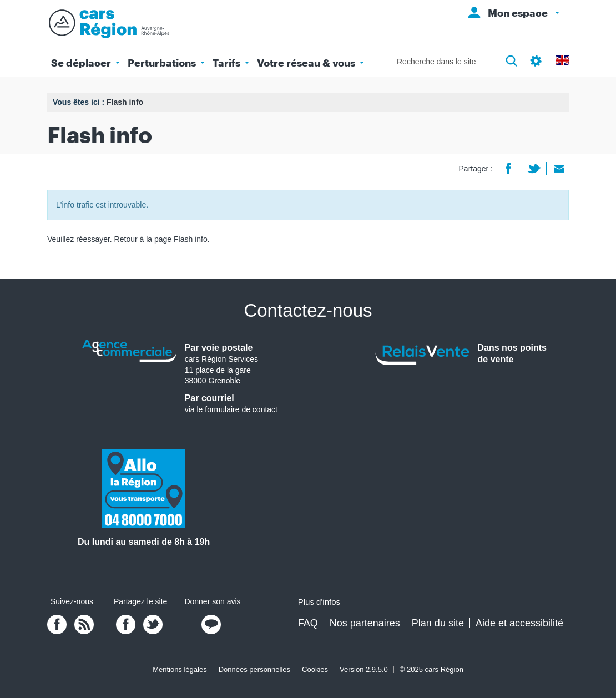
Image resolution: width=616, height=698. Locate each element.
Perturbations (166, 63)
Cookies (315, 669)
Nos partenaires (365, 623)
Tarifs (231, 63)
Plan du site (438, 623)
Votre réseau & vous (310, 63)
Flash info (191, 239)
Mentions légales (180, 669)
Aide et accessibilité (519, 623)
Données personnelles (254, 669)
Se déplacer (85, 63)
